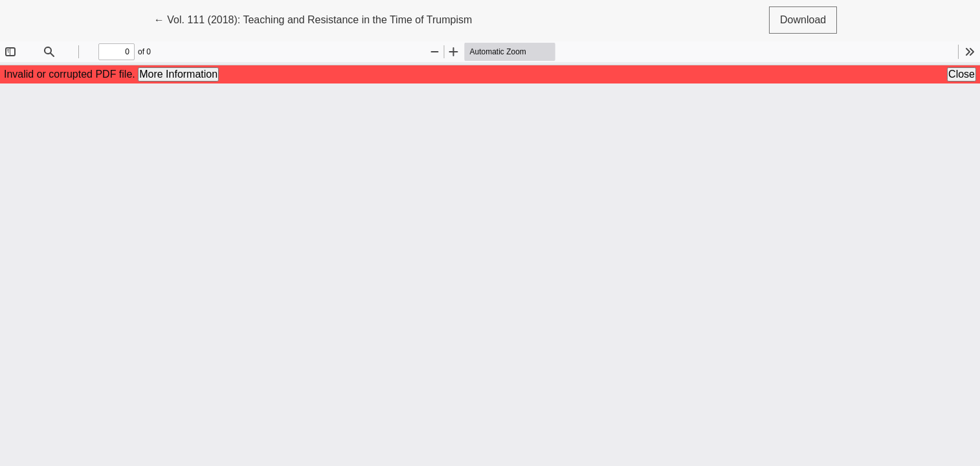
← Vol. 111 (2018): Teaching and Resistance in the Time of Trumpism (313, 18)
